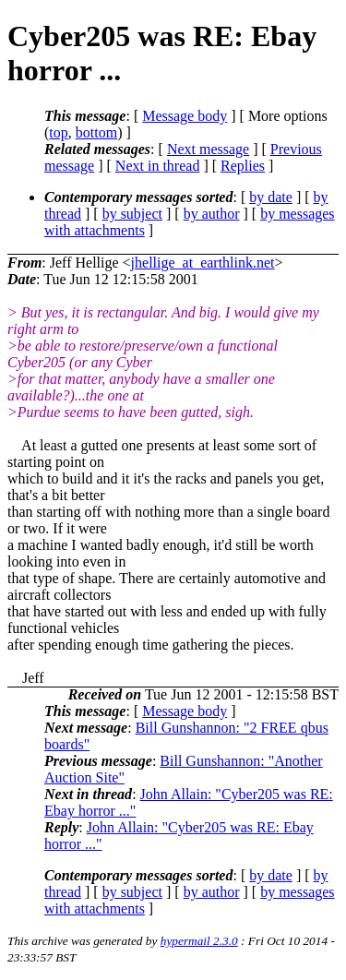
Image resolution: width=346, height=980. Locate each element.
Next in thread (158, 166)
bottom (96, 132)
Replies (243, 166)
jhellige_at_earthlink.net (203, 263)
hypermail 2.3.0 (199, 941)
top (58, 132)
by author (212, 214)
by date (271, 197)
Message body (185, 116)
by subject (132, 214)
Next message (208, 149)
